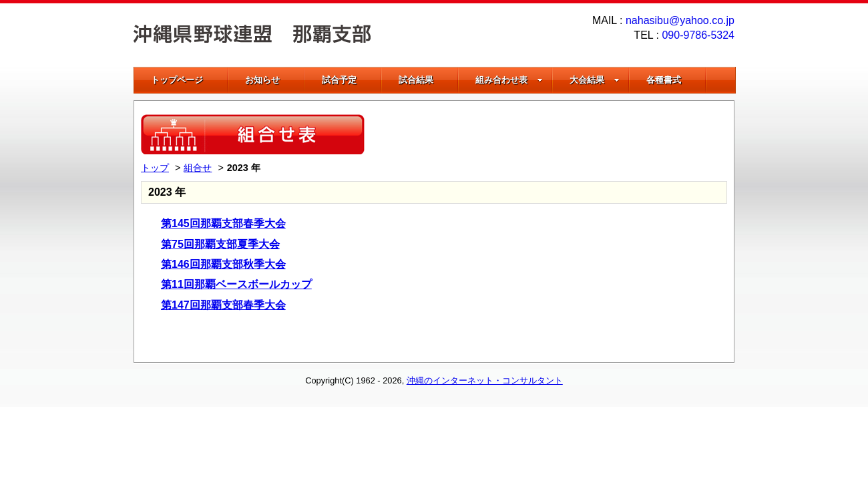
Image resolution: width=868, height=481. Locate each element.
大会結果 (595, 80)
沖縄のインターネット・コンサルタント (485, 380)
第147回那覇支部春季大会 (223, 305)
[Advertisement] (571, 134)
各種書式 (664, 80)
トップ (155, 168)
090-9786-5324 (698, 35)
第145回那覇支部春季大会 (223, 223)
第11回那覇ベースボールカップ (236, 284)
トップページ (177, 80)
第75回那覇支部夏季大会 (220, 244)
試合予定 (339, 80)
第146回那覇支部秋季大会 (223, 264)
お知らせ (262, 80)
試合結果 (416, 80)
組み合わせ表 (509, 80)
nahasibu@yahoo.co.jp (680, 20)
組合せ (198, 168)
